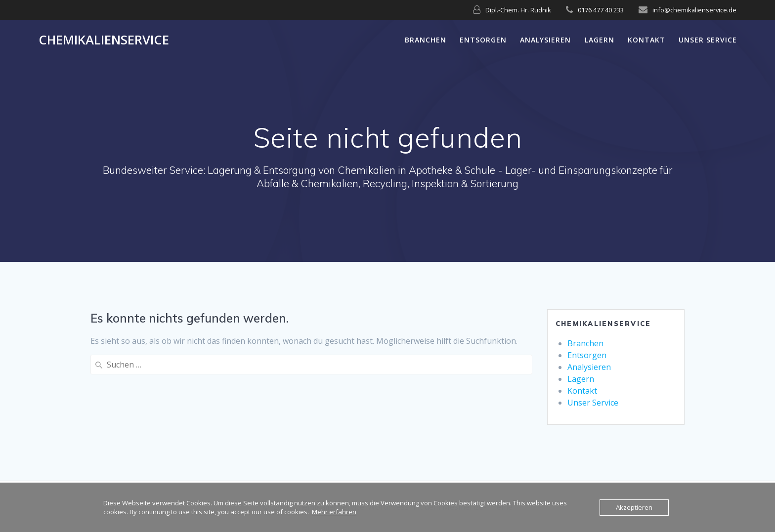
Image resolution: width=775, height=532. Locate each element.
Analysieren (545, 40)
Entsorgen (483, 40)
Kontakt (646, 40)
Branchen (426, 40)
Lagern (600, 40)
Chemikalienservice (104, 40)
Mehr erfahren (334, 512)
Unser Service (708, 40)
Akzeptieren (634, 507)
